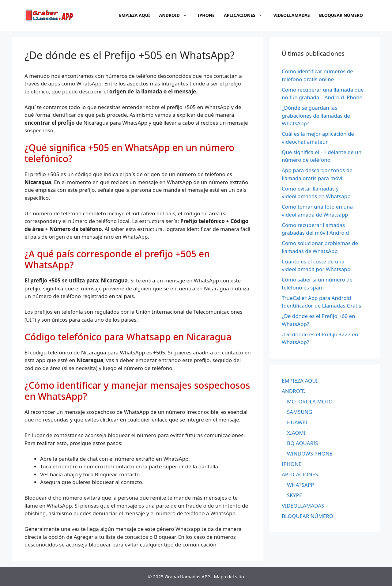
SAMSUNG (300, 412)
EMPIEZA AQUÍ (135, 15)
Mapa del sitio (229, 577)
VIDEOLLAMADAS (291, 15)
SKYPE (294, 495)
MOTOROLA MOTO (310, 401)
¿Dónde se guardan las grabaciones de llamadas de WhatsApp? (316, 115)
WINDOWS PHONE (310, 454)
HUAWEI (297, 422)
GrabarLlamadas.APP (187, 577)
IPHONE (206, 15)
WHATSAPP (300, 485)
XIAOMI (296, 433)
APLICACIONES (246, 15)
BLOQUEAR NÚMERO (341, 15)
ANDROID (176, 15)
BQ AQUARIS (302, 443)
